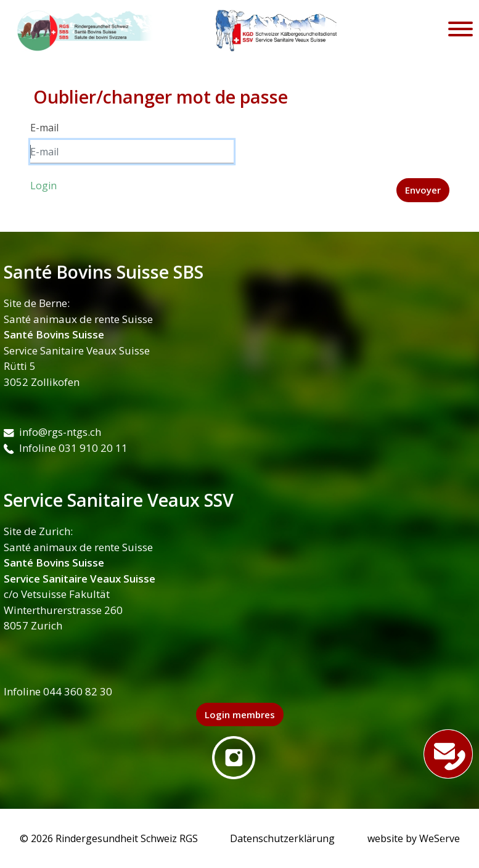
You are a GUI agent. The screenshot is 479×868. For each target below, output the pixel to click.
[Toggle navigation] (461, 31)
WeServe (440, 838)
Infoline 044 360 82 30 (58, 691)
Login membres (240, 714)
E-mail (44, 128)
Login (43, 186)
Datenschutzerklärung (282, 838)
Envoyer (423, 190)
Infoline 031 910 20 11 (66, 448)
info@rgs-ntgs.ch (52, 432)
